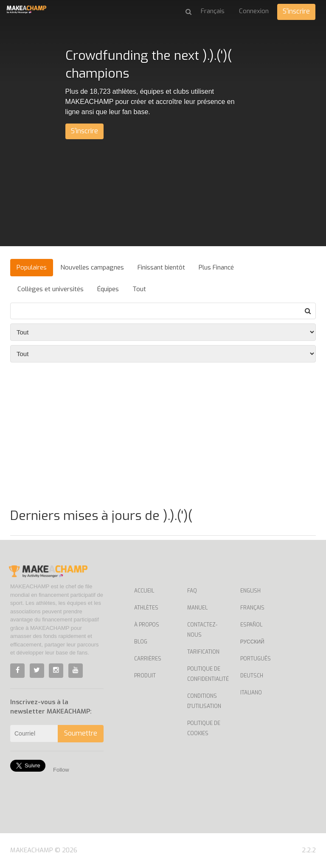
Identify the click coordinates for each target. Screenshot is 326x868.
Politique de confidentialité (207, 674)
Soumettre (81, 733)
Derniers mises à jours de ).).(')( (101, 516)
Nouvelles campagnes (92, 267)
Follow (61, 770)
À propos (147, 625)
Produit (145, 676)
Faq (192, 591)
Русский (252, 642)
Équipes (108, 289)
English (250, 591)
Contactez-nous (202, 630)
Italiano (251, 693)
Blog (141, 642)
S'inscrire (296, 11)
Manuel (197, 608)
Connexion (254, 11)
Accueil (144, 591)
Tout (139, 289)
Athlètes (146, 608)
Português (256, 659)
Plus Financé (216, 267)
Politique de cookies (204, 728)
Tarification (203, 652)
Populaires (32, 267)
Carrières (148, 659)
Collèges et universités (51, 289)
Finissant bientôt (161, 267)
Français (252, 608)
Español (251, 625)
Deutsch (252, 676)
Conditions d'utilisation (204, 701)
